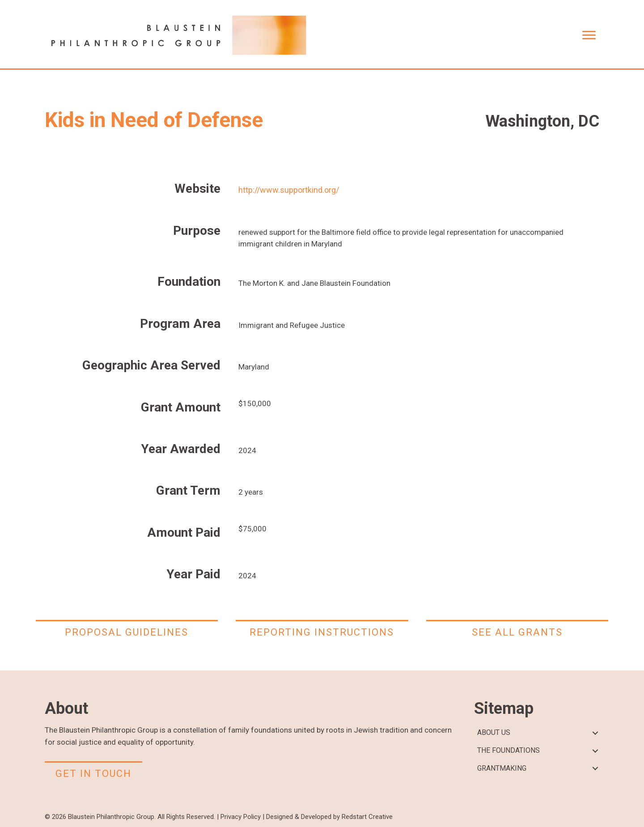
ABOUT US (494, 732)
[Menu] (589, 35)
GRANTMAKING (502, 768)
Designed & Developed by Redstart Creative (329, 817)
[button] (595, 733)
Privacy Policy (241, 817)
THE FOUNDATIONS (508, 750)
